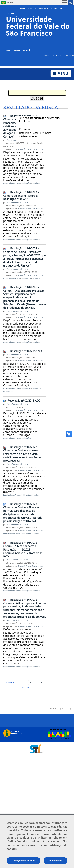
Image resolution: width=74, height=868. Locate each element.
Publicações (26, 183)
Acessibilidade (25, 9)
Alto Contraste (41, 9)
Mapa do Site (56, 9)
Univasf (22, 149)
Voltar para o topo (63, 709)
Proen (47, 56)
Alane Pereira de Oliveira (17, 202)
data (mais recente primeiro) (36, 133)
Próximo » (27, 687)
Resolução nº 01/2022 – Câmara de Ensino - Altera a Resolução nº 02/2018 (21, 196)
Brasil (10, 3)
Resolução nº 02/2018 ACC (26, 351)
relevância (25, 129)
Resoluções (37, 183)
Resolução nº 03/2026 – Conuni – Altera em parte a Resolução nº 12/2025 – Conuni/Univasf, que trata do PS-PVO (24, 550)
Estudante (57, 56)
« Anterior (11, 682)
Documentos (37, 149)
